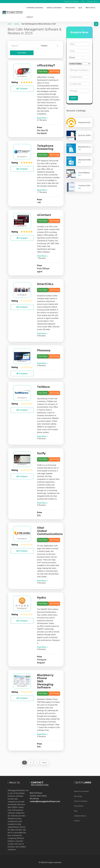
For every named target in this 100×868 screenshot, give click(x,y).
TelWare (43, 387)
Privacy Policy (79, 806)
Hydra (41, 598)
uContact (44, 215)
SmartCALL (45, 284)
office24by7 (46, 65)
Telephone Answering (45, 147)
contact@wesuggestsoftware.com (45, 801)
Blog (80, 8)
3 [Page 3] (37, 763)
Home (10, 24)
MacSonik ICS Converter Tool (89, 147)
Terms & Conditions (81, 801)
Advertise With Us (93, 1)
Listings (17, 24)
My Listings (78, 796)
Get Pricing (54, 71)
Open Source (70, 8)
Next (44, 763)
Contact (30, 17)
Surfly (41, 453)
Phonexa (44, 350)
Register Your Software (71, 1)
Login (83, 1)
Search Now (22, 53)
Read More (42, 118)
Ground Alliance (84, 173)
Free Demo (43, 71)
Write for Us (90, 8)
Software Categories (35, 8)
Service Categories (54, 8)
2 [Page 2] (31, 763)
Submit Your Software (81, 791)
